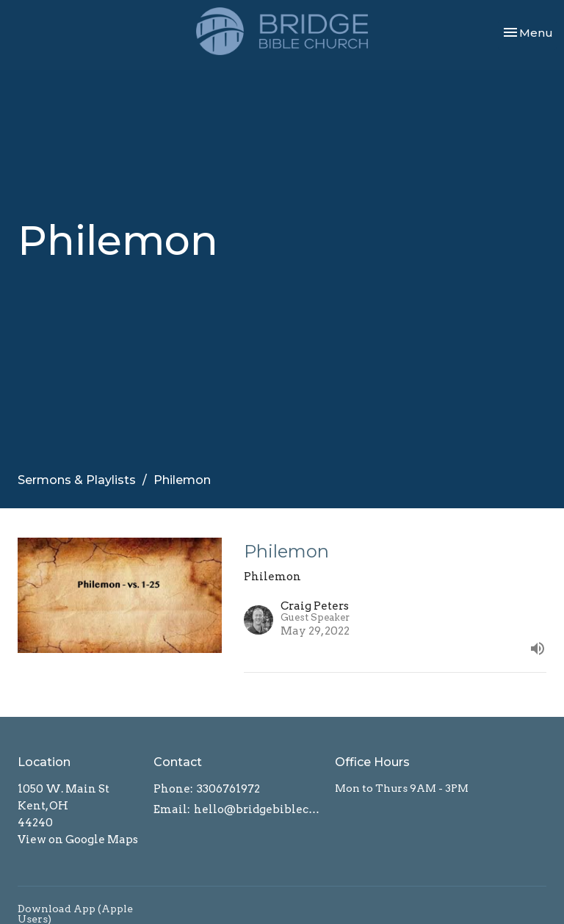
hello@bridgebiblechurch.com (257, 809)
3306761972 (228, 789)
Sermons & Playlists (77, 480)
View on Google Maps (78, 840)
